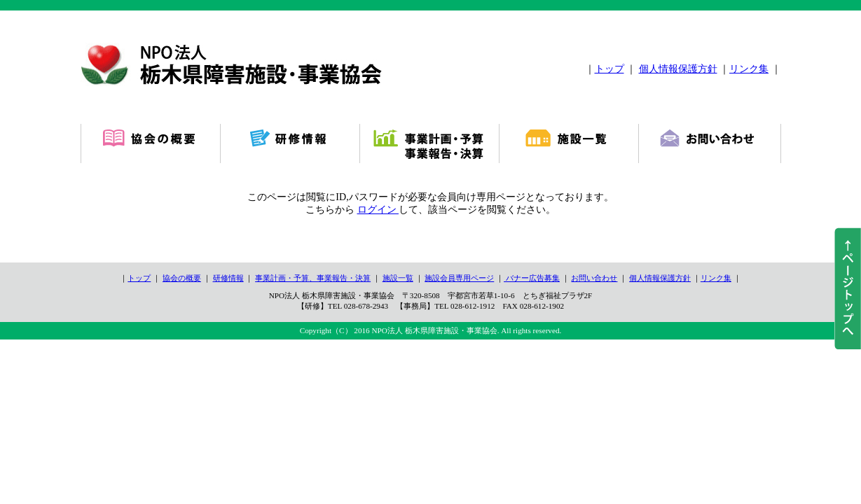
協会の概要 (182, 278)
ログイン (378, 210)
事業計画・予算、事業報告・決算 (313, 278)
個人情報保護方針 (678, 69)
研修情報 (228, 278)
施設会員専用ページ (459, 278)
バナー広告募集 (532, 278)
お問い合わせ (594, 278)
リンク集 (749, 69)
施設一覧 (398, 278)
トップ (609, 69)
